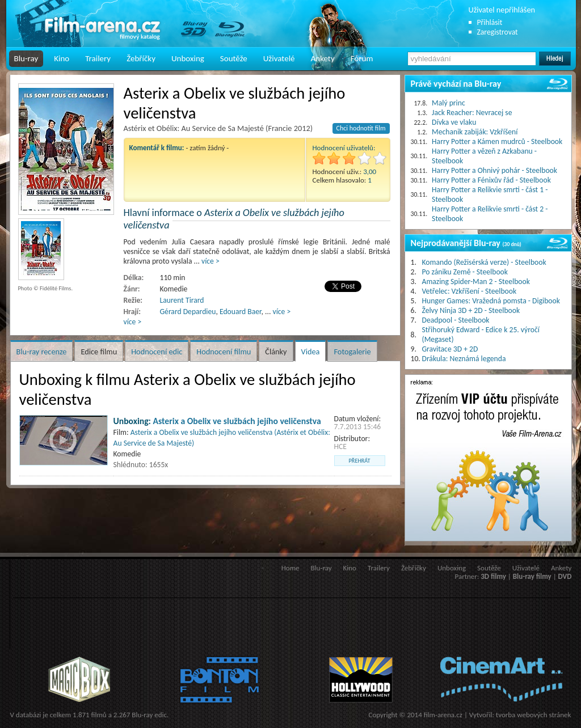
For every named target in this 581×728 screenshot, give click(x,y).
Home (290, 568)
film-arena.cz (443, 715)
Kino (62, 58)
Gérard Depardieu (188, 312)
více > (210, 261)
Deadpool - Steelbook (456, 320)
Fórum (362, 58)
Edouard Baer (241, 312)
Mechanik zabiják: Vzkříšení (475, 132)
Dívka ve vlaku (454, 122)
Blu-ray (26, 58)
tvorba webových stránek (534, 715)
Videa (311, 352)
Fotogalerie (352, 352)
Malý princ (449, 103)
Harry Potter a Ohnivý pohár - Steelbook (494, 170)
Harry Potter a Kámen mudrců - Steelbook (497, 141)
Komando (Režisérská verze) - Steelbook (484, 262)
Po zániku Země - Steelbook (465, 272)
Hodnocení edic (157, 352)
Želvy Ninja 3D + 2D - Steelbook (471, 310)
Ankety (323, 58)
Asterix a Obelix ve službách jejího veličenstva (237, 421)
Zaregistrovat (498, 32)
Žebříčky (141, 58)
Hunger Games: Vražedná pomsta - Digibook (491, 301)
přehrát (360, 461)
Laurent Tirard (182, 300)
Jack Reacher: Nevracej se (472, 113)
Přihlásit (490, 22)
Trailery (98, 58)
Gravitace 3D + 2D (450, 349)
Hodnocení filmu (224, 352)
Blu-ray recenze (42, 352)
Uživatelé (279, 58)
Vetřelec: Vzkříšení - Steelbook (470, 291)
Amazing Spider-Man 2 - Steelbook (476, 282)
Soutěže (234, 58)
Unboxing (188, 58)
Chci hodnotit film (361, 128)
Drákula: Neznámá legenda (464, 359)
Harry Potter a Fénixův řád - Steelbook (491, 180)
